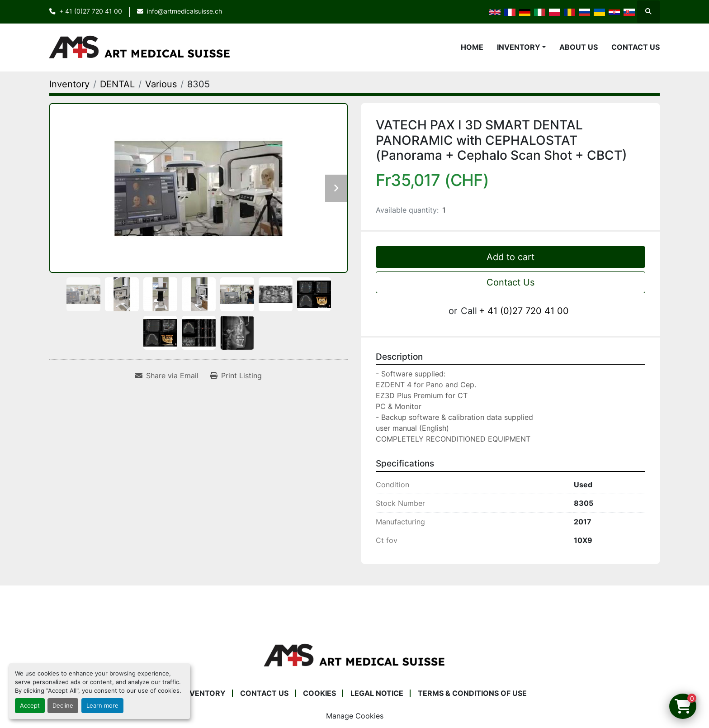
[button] (521, 47)
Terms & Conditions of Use (472, 693)
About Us (579, 47)
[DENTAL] (117, 84)
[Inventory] (69, 84)
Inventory (519, 47)
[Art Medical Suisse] (354, 655)
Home (472, 47)
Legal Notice (377, 693)
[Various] (161, 84)
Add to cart (510, 257)
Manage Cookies (355, 716)
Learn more (102, 706)
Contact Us (636, 47)
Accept (30, 706)
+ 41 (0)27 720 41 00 (91, 11)
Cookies (319, 693)
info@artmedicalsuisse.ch (184, 11)
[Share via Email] (167, 376)
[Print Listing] (236, 376)
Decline (63, 706)
